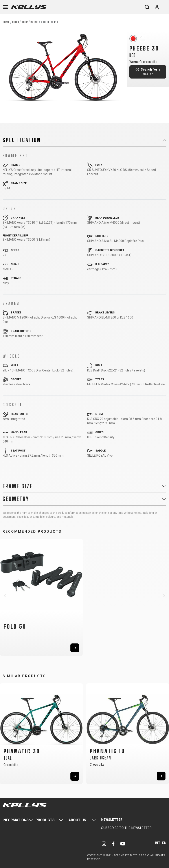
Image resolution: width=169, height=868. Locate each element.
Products (45, 820)
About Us (77, 820)
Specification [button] (22, 140)
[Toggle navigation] (5, 7)
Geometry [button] (16, 499)
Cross (34, 22)
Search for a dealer (151, 72)
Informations (16, 820)
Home (6, 22)
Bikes (16, 22)
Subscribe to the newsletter (127, 828)
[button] (5, 596)
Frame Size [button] (18, 486)
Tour (25, 22)
